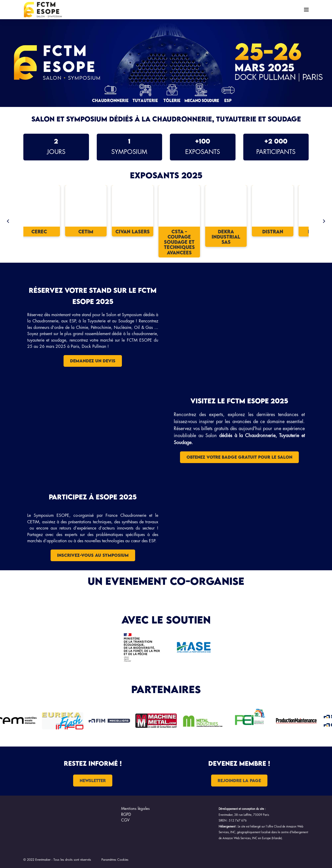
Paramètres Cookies (115, 860)
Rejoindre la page (239, 781)
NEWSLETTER (93, 781)
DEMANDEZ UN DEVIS (93, 361)
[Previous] (8, 221)
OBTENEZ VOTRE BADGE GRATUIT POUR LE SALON (239, 457)
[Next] (324, 221)
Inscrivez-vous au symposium (93, 555)
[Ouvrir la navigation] (306, 10)
